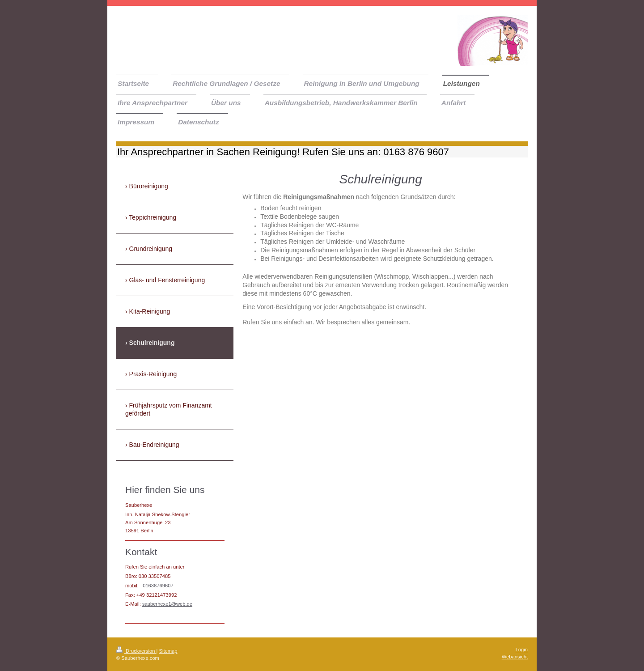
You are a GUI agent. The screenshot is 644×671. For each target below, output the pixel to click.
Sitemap (168, 651)
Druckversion (136, 651)
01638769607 (158, 586)
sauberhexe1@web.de (167, 604)
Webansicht (515, 657)
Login (522, 650)
